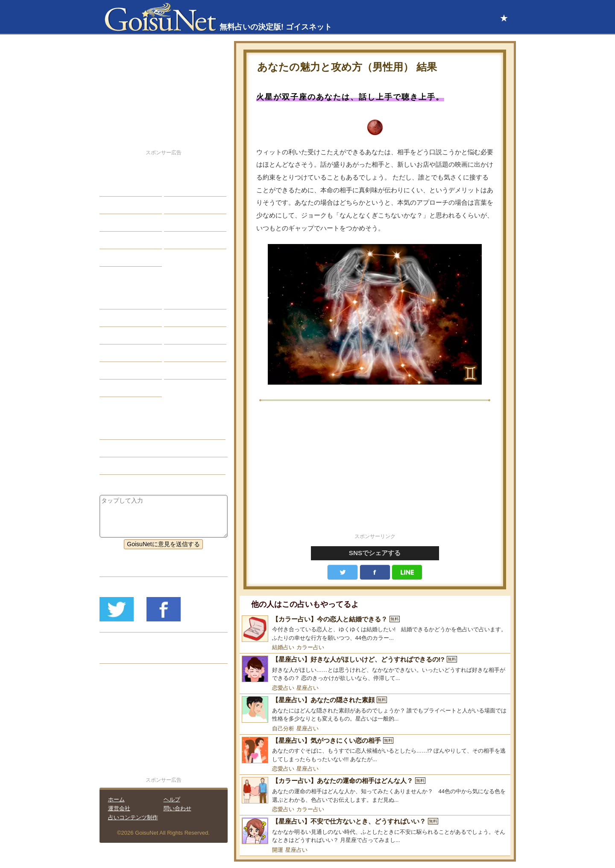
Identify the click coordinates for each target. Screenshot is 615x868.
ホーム (116, 799)
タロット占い (188, 318)
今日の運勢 (185, 205)
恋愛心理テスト (127, 371)
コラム (179, 353)
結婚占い (283, 647)
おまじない (121, 388)
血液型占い (185, 335)
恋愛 (112, 188)
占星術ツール (188, 300)
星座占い (307, 688)
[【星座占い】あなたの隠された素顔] (375, 710)
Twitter (343, 572)
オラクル (118, 353)
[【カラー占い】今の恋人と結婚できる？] (375, 629)
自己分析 (283, 728)
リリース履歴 (124, 655)
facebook (375, 572)
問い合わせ (177, 808)
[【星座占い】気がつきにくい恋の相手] (375, 750)
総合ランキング (191, 240)
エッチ (115, 223)
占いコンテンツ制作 (133, 817)
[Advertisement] (375, 472)
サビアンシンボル (130, 318)
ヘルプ (172, 799)
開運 (278, 850)
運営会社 (119, 808)
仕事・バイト (188, 223)
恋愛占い (283, 688)
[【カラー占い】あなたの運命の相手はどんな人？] (375, 790)
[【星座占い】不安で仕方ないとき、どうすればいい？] (375, 831)
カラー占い (310, 647)
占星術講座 (121, 258)
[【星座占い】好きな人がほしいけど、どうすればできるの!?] (375, 669)
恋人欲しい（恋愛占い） (139, 448)
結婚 (176, 188)
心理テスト (185, 371)
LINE (407, 572)
